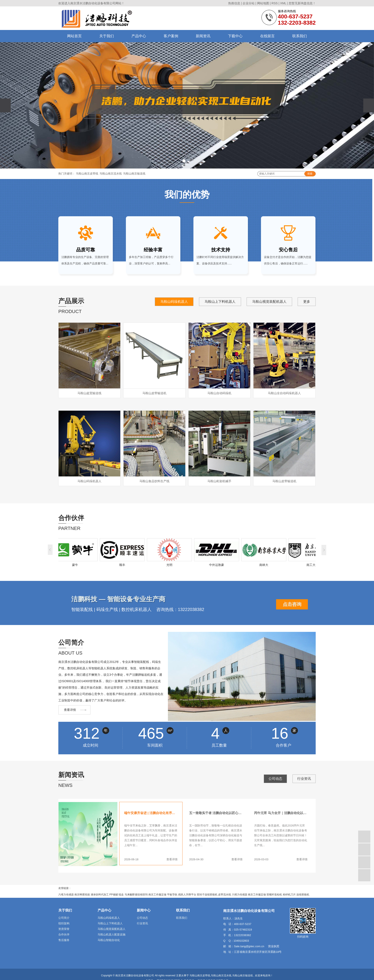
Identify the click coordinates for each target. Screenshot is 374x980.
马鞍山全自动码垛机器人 (284, 393)
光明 (170, 565)
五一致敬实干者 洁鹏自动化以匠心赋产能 (216, 813)
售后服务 (64, 940)
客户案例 (171, 36)
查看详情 (70, 710)
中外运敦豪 (218, 565)
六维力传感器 (66, 895)
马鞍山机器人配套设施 (112, 935)
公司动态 (275, 779)
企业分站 (249, 3)
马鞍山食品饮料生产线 (154, 481)
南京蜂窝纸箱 (82, 895)
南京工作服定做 (157, 895)
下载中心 (235, 36)
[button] (184, 161)
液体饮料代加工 (100, 895)
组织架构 (64, 923)
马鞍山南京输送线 (134, 174)
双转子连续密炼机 (207, 895)
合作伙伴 (64, 935)
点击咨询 (292, 604)
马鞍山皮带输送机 (154, 393)
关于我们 (107, 36)
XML (283, 3)
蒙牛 (76, 565)
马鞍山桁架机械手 (219, 481)
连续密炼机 (303, 895)
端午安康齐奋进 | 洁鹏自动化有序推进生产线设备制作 (151, 813)
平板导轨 (172, 895)
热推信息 (234, 3)
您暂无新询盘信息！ (302, 3)
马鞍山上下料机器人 (220, 302)
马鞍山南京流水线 (111, 174)
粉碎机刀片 (289, 895)
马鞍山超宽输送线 (89, 393)
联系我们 (300, 36)
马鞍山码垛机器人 (174, 302)
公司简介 (64, 918)
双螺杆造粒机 (274, 895)
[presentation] (5, 105)
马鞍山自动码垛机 (219, 393)
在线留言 (267, 36)
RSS (275, 3)
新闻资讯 (203, 36)
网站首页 (74, 36)
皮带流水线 (225, 895)
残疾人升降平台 (187, 895)
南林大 (265, 565)
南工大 (312, 565)
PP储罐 (114, 895)
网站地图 (263, 3)
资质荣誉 (64, 929)
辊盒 (121, 895)
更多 (307, 302)
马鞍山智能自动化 (109, 940)
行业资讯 (304, 779)
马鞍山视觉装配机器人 (269, 302)
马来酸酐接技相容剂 (136, 895)
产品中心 (139, 36)
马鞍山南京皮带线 (87, 174)
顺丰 (123, 565)
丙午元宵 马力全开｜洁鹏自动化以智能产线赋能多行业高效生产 (281, 813)
